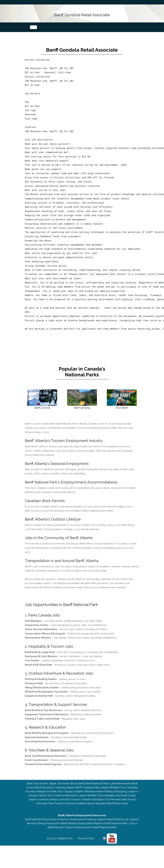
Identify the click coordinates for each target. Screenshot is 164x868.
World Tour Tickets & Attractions (58, 801)
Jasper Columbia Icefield (43, 805)
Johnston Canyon (70, 805)
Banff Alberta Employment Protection (47, 825)
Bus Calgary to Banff (71, 797)
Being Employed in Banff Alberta (58, 829)
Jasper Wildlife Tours (91, 801)
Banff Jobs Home (37, 789)
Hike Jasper (101, 793)
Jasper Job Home (59, 789)
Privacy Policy (86, 844)
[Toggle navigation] (33, 27)
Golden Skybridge (93, 805)
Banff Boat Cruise (118, 809)
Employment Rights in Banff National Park (103, 829)
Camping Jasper (64, 793)
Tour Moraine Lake (116, 805)
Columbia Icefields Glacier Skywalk (85, 809)
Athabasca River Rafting (99, 797)
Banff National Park (97, 789)
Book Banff (77, 789)
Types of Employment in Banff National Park (91, 833)
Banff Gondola (44, 793)
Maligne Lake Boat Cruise (120, 801)
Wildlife (114, 793)
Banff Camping (84, 793)
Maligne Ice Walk (47, 797)
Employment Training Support (89, 825)
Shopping (120, 797)
